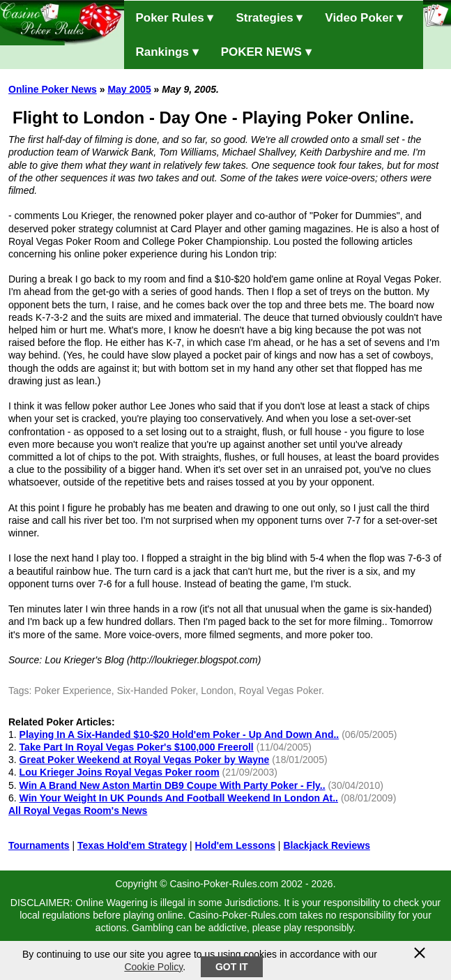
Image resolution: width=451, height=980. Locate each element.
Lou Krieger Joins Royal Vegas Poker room (120, 772)
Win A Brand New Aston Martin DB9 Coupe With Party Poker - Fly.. (173, 785)
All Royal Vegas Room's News (78, 811)
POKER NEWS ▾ (266, 52)
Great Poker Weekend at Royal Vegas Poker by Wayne (145, 760)
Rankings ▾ (167, 52)
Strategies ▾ (269, 18)
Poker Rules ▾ (174, 18)
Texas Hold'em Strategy (132, 845)
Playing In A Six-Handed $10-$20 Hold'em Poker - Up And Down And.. (179, 734)
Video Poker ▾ (364, 18)
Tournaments (39, 845)
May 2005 (129, 89)
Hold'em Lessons (235, 845)
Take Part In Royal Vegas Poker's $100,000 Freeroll (137, 747)
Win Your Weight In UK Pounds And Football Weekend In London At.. (179, 798)
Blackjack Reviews (327, 845)
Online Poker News (53, 89)
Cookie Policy (153, 967)
